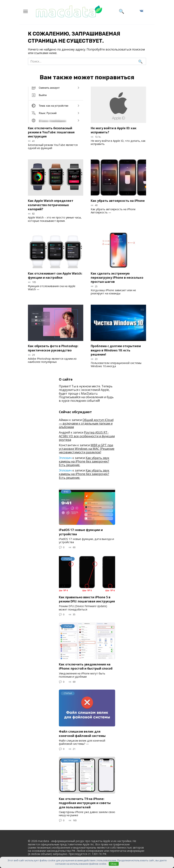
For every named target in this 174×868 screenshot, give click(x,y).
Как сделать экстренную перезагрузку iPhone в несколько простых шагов (117, 277)
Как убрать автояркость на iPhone (118, 201)
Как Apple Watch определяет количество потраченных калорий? (51, 205)
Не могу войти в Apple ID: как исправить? (114, 130)
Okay (114, 864)
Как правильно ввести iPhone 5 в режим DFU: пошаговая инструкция (87, 599)
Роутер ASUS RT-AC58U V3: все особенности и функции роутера (87, 436)
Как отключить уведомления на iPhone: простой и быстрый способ (86, 666)
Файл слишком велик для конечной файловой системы (82, 734)
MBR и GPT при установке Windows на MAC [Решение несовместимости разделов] (87, 449)
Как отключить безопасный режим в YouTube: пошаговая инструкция (51, 132)
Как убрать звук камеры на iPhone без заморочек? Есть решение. (84, 461)
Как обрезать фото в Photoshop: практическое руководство (53, 348)
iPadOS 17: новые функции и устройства (81, 532)
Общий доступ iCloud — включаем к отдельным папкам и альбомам (86, 423)
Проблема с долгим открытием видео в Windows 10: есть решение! (116, 350)
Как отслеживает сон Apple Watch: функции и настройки (55, 275)
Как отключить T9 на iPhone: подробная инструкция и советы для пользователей (85, 803)
